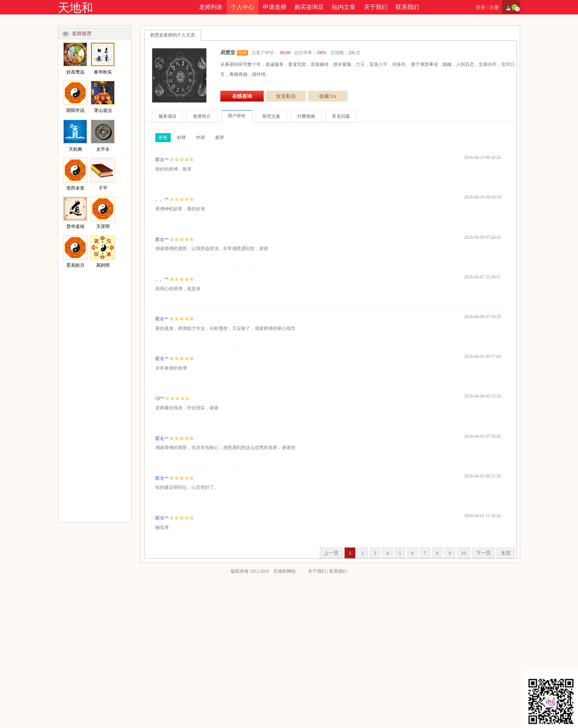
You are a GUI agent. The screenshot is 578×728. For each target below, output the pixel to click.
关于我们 (376, 7)
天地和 (75, 8)
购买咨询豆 (309, 7)
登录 (480, 7)
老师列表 (211, 7)
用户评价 (237, 116)
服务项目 (168, 116)
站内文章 (344, 7)
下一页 (483, 553)
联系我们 (407, 7)
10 (464, 553)
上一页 (331, 553)
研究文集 (271, 116)
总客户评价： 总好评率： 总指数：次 (306, 53)
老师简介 (202, 116)
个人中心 (242, 7)
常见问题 (341, 116)
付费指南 (306, 116)
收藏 (328, 96)
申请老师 (275, 7)
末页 (506, 553)
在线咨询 (242, 96)
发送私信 (286, 96)
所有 (163, 137)
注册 (494, 7)
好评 (182, 137)
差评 (219, 137)
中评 (200, 137)
